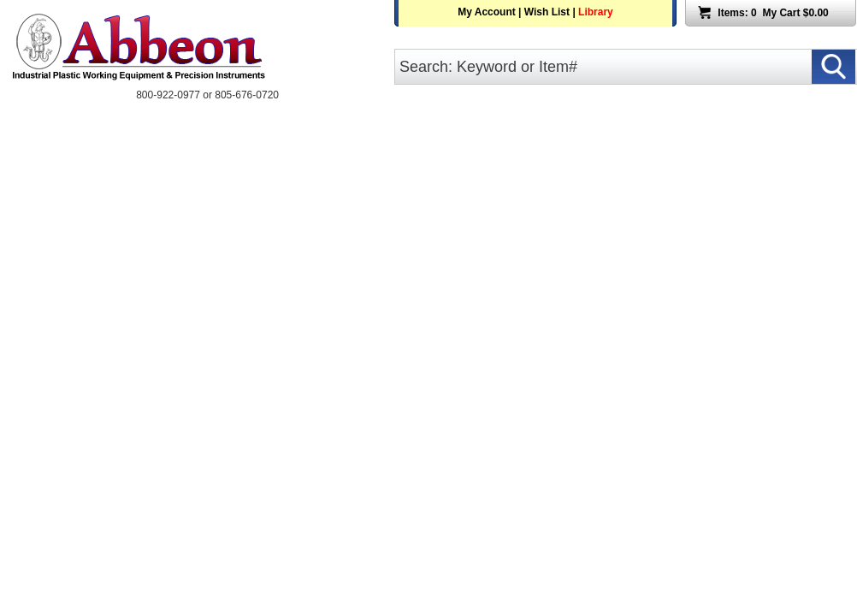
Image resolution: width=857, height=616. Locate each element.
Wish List (547, 12)
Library (596, 12)
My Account (487, 12)
